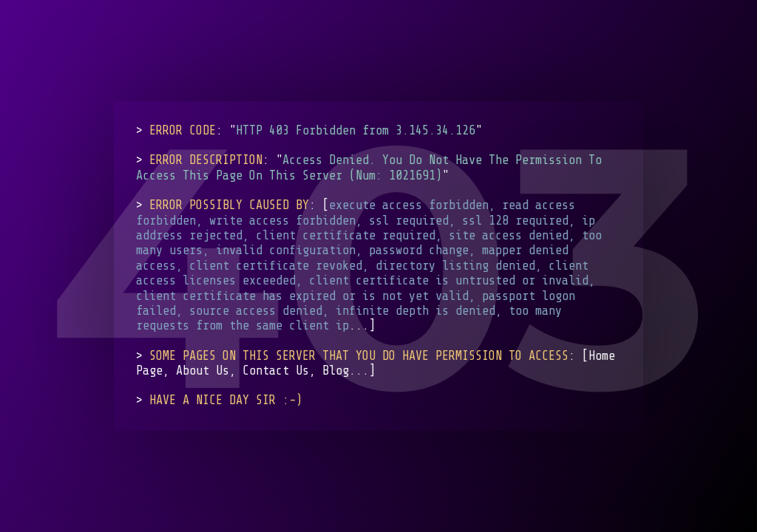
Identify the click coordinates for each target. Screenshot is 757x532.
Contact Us (276, 371)
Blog (336, 371)
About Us (203, 371)
